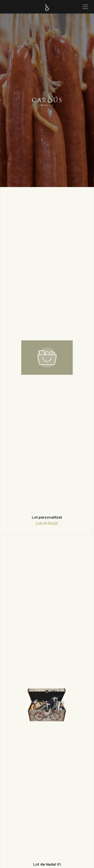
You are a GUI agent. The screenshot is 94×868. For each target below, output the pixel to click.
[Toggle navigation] (84, 7)
